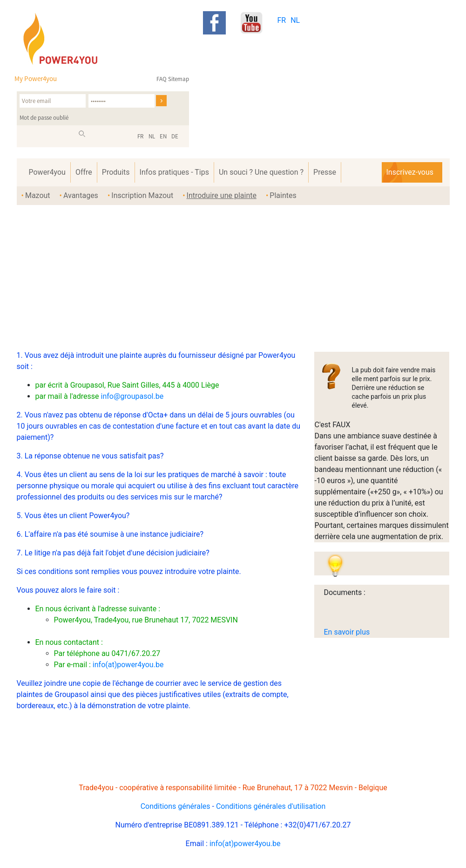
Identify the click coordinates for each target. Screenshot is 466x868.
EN (163, 136)
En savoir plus (347, 632)
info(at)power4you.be (128, 665)
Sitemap (179, 79)
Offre (84, 172)
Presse (325, 172)
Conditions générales (176, 806)
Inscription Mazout (142, 195)
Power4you (47, 172)
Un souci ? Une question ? (261, 172)
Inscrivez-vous (410, 172)
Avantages (81, 195)
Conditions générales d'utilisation (271, 806)
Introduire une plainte (222, 195)
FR (281, 20)
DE (175, 136)
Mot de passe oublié (44, 118)
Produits (116, 172)
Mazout (38, 195)
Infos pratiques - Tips (174, 172)
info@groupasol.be (132, 396)
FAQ (162, 79)
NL (295, 20)
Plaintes (283, 195)
